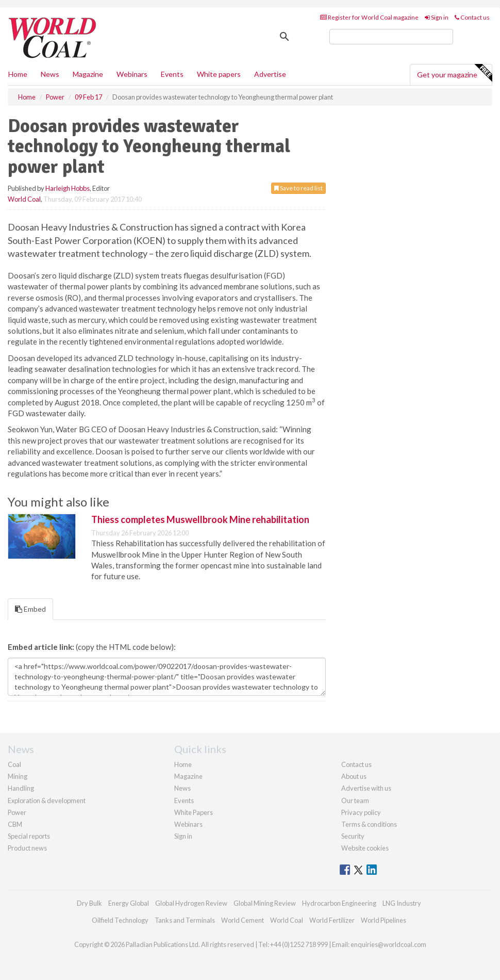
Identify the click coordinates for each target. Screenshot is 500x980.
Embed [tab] (30, 609)
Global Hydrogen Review (191, 903)
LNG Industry (402, 903)
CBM (15, 824)
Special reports (29, 836)
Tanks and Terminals (185, 920)
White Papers (194, 812)
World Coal (24, 199)
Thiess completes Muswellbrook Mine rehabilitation (200, 519)
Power (17, 812)
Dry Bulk (89, 903)
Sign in (437, 17)
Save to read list (298, 188)
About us (354, 776)
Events (172, 74)
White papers (219, 74)
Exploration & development (47, 801)
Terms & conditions (369, 824)
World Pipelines (384, 920)
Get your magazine (454, 73)
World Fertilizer (332, 920)
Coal (14, 764)
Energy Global (129, 903)
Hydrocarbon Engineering (339, 903)
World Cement (243, 920)
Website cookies (365, 848)
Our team (355, 801)
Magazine (88, 74)
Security (353, 836)
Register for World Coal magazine (369, 17)
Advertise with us (366, 788)
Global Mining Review (265, 903)
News (182, 788)
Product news (27, 848)
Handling (21, 788)
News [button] (50, 74)
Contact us (472, 17)
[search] (391, 37)
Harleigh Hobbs (68, 188)
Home (18, 74)
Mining (18, 776)
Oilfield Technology (120, 920)
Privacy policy (361, 812)
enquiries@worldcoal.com (388, 944)
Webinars (132, 74)
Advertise (270, 74)
